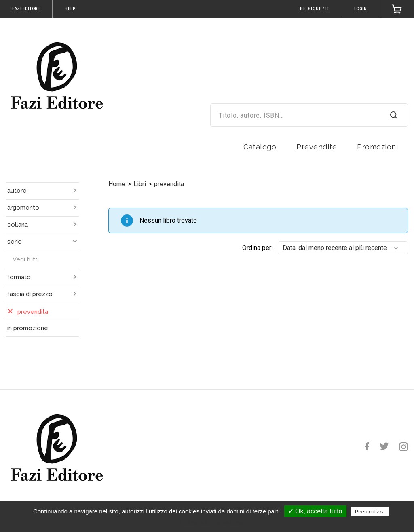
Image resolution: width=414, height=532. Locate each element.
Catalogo (260, 147)
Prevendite (317, 147)
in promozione (28, 328)
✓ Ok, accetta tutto (315, 511)
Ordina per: (257, 248)
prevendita (169, 184)
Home (117, 184)
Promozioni (377, 147)
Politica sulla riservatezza (211, 523)
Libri (140, 184)
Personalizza (370, 512)
